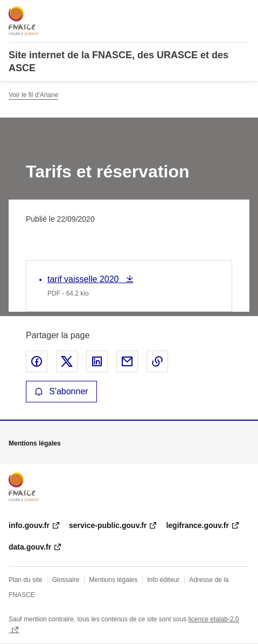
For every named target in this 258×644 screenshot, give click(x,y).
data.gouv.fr (30, 547)
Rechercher (221, 13)
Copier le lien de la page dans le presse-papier (157, 361)
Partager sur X (67, 361)
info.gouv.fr (29, 525)
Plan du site (26, 580)
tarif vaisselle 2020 (84, 279)
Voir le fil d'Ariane (33, 95)
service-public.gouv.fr (108, 525)
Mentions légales (113, 580)
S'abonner (61, 391)
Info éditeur (163, 580)
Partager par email (127, 361)
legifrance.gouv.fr (197, 525)
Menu (243, 13)
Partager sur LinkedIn (97, 361)
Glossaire (66, 580)
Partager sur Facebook (37, 361)
